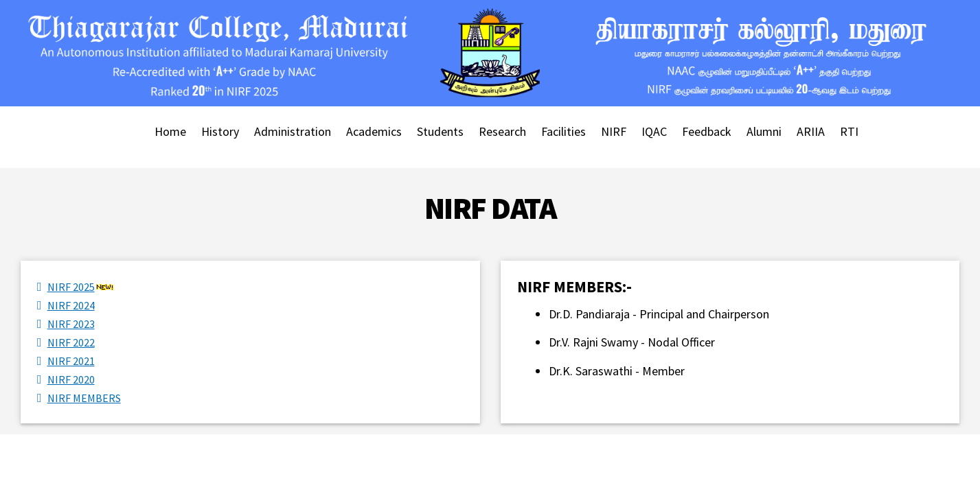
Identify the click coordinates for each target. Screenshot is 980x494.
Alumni (764, 131)
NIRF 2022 (71, 342)
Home (170, 131)
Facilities (563, 131)
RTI (849, 131)
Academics (374, 131)
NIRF (614, 131)
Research (502, 131)
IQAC (654, 131)
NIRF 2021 (71, 361)
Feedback (707, 131)
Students (440, 131)
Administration (293, 131)
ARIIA (811, 131)
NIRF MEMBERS (84, 398)
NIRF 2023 (71, 324)
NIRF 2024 (71, 305)
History (220, 131)
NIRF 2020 (71, 379)
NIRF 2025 (71, 287)
